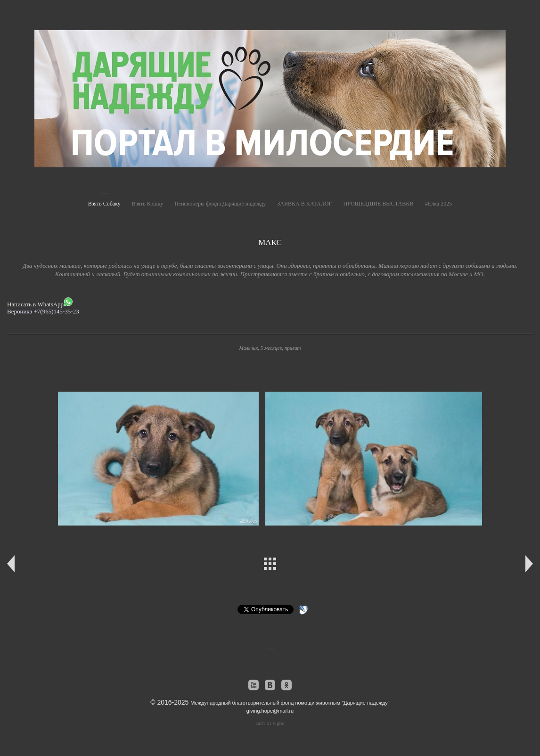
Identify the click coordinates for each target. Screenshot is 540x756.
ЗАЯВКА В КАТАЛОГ (304, 204)
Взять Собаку (104, 204)
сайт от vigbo (270, 723)
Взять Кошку (147, 204)
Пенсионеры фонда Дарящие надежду (220, 204)
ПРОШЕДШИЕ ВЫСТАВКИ (378, 204)
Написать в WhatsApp (40, 303)
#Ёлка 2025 (438, 204)
